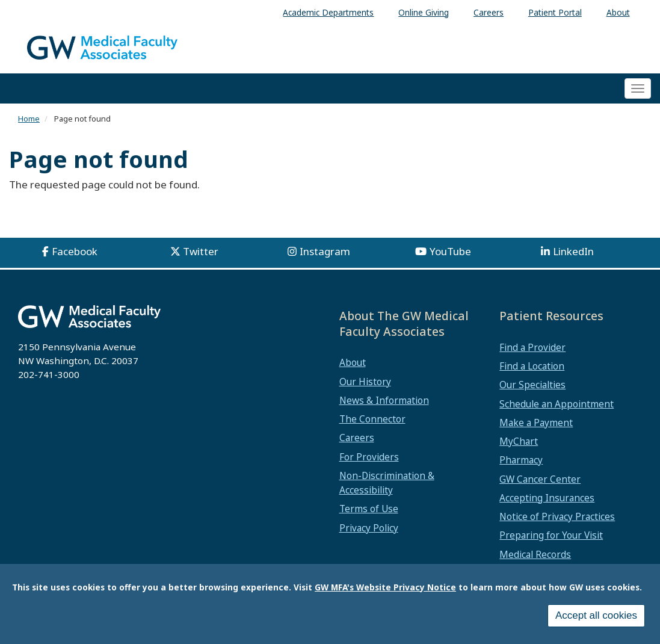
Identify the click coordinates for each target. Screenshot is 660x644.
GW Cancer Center (540, 479)
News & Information (384, 400)
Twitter (201, 251)
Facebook (75, 251)
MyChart (519, 441)
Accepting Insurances (547, 498)
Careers (357, 438)
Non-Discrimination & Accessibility (387, 483)
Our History (365, 382)
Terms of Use (369, 509)
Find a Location (532, 366)
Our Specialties (532, 385)
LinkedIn (573, 251)
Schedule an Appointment (557, 404)
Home (29, 119)
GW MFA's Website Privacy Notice (385, 591)
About (353, 362)
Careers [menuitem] (489, 12)
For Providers (369, 457)
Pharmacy (521, 460)
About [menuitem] (618, 12)
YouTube (450, 251)
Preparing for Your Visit (551, 535)
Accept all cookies (596, 620)
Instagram (325, 251)
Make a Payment (536, 423)
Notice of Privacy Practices (557, 516)
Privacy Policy (369, 528)
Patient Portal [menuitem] (555, 12)
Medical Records (535, 554)
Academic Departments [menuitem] (328, 12)
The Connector (372, 419)
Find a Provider (532, 347)
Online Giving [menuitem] (424, 12)
